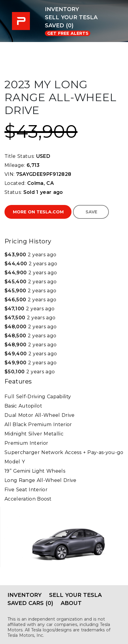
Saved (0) (59, 26)
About (71, 603)
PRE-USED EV (22, 21)
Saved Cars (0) (30, 603)
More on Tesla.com (38, 212)
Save (91, 212)
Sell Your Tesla (71, 17)
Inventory (62, 9)
